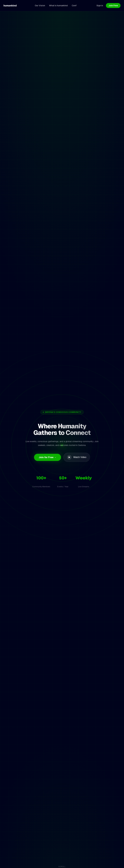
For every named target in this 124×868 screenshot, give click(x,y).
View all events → (110, 212)
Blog (52, 858)
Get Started (23, 561)
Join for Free (53, 806)
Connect (90, 858)
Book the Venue (106, 858)
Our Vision (15, 858)
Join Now (62, 565)
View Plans (41, 392)
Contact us (67, 626)
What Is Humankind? (34, 858)
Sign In (75, 806)
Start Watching (17, 392)
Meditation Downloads (70, 858)
